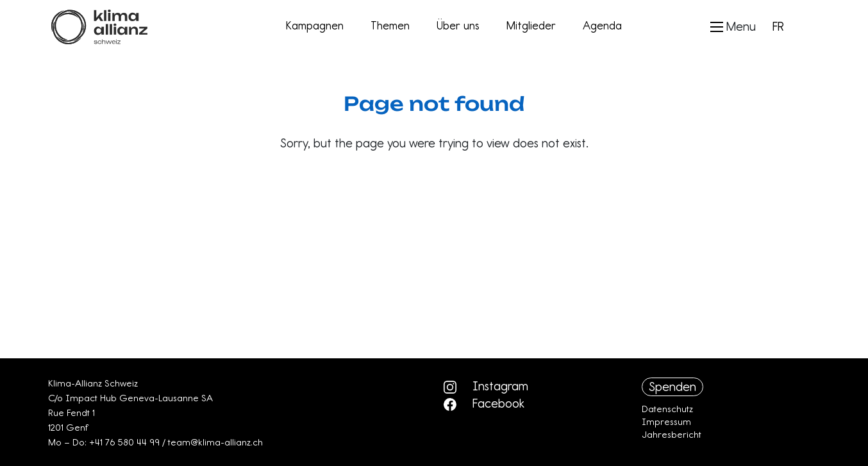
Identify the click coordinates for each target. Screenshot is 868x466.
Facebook (484, 403)
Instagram (486, 386)
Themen (390, 26)
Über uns (458, 26)
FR (778, 26)
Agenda (602, 26)
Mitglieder (531, 26)
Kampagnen (315, 26)
